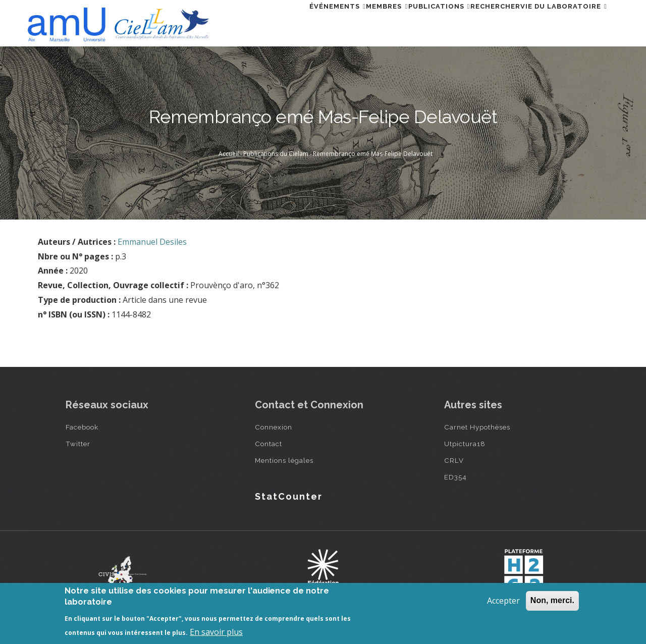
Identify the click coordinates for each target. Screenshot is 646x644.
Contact (268, 444)
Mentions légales (284, 460)
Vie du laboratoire (558, 22)
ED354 (455, 477)
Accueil (229, 154)
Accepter (503, 601)
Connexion (274, 427)
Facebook (82, 427)
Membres (345, 22)
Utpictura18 (465, 444)
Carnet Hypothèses (477, 427)
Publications (409, 22)
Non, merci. (552, 600)
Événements (284, 22)
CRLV (454, 460)
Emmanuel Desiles (152, 242)
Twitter (78, 444)
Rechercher (477, 22)
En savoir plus (216, 632)
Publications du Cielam (276, 154)
